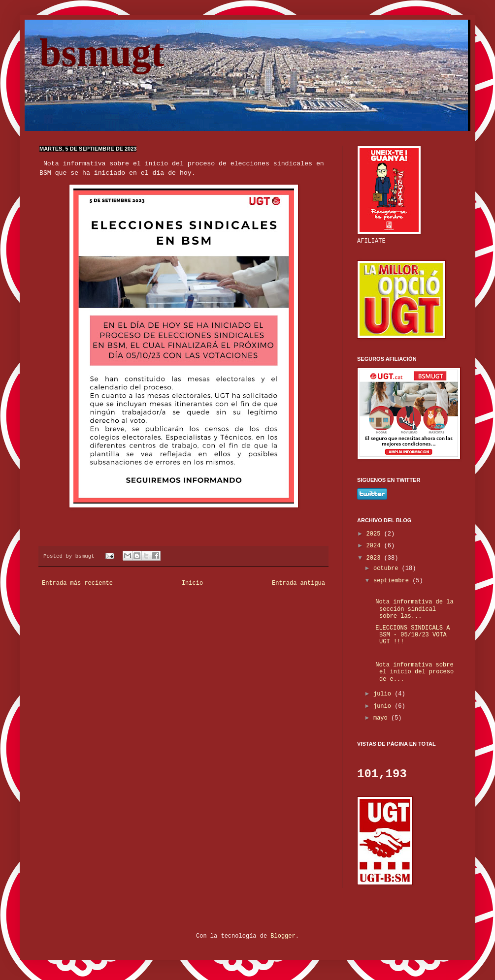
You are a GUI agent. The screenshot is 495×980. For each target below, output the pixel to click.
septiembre (393, 581)
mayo (382, 718)
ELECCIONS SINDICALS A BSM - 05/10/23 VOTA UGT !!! (411, 635)
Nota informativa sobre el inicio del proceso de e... (413, 672)
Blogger (283, 936)
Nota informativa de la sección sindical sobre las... (413, 609)
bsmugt (102, 53)
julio (384, 694)
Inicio (192, 583)
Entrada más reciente (77, 583)
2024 (375, 546)
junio (384, 706)
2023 (375, 558)
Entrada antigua (298, 583)
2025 (375, 534)
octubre (388, 569)
